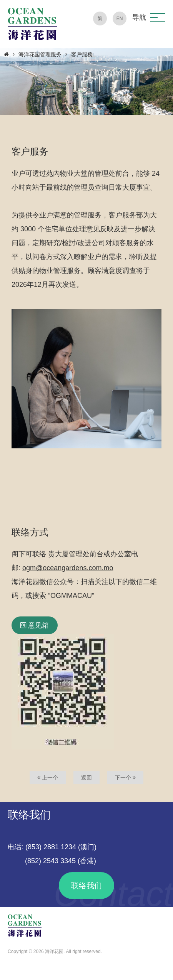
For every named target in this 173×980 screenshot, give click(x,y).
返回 (86, 778)
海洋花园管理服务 (40, 54)
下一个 (125, 778)
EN (120, 19)
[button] (158, 17)
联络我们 (86, 886)
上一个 (48, 778)
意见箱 (35, 625)
